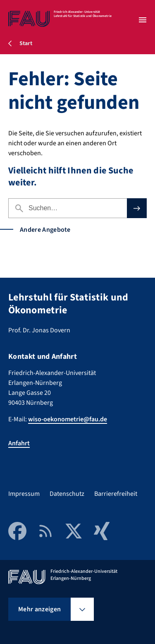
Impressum (24, 494)
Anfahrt (19, 443)
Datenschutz (67, 494)
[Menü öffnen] (143, 20)
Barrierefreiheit (116, 494)
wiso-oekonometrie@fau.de (68, 419)
